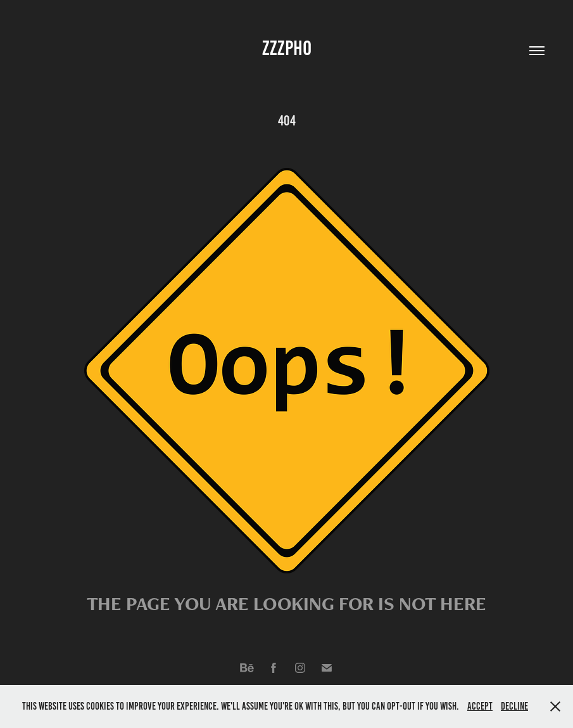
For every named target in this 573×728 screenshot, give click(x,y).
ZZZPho (287, 48)
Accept (480, 706)
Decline (514, 706)
